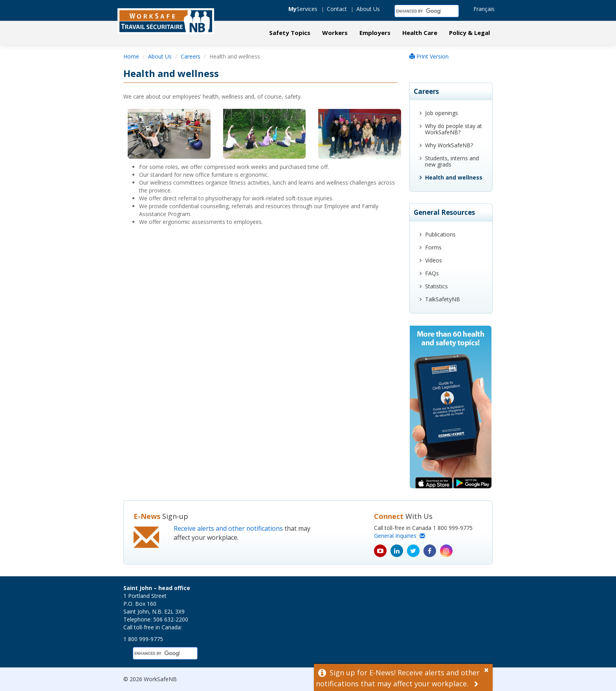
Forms (433, 247)
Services (303, 9)
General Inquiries (400, 536)
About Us (368, 9)
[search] (418, 11)
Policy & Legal (469, 33)
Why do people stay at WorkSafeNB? (454, 129)
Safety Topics (290, 33)
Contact (337, 9)
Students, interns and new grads (452, 161)
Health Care (420, 33)
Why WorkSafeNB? (449, 145)
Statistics (436, 286)
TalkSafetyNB (443, 299)
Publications (440, 234)
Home (131, 56)
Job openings (442, 113)
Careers (191, 56)
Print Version (429, 56)
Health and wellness (454, 177)
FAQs (432, 273)
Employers (375, 33)
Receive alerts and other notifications (228, 528)
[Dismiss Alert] (488, 669)
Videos (434, 260)
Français (484, 9)
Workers (335, 33)
